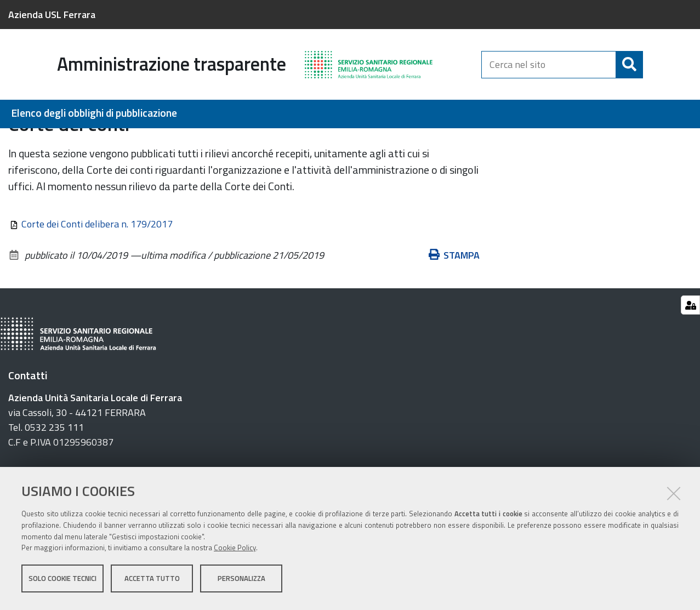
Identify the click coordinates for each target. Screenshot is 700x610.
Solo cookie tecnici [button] (62, 582)
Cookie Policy (235, 551)
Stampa (454, 313)
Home (15, 141)
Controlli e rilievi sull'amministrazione (362, 140)
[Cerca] (629, 65)
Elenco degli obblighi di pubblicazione (94, 113)
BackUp (47, 140)
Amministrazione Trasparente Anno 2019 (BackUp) (180, 140)
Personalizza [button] (241, 582)
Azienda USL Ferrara (52, 15)
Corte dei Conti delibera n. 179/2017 (97, 282)
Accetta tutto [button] (152, 582)
